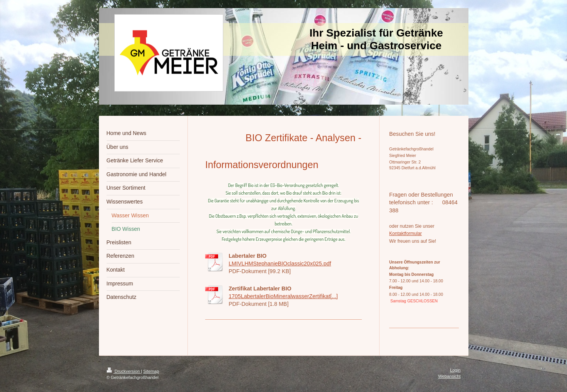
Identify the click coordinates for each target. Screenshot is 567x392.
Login (455, 370)
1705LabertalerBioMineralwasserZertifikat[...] (283, 296)
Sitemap (151, 371)
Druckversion (124, 371)
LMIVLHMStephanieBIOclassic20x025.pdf (280, 264)
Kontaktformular (406, 234)
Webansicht (449, 376)
